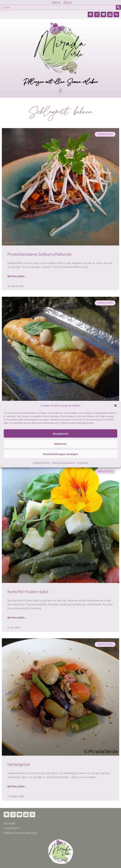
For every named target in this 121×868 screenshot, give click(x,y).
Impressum (83, 463)
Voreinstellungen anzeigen (60, 454)
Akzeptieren (60, 434)
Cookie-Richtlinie (41, 463)
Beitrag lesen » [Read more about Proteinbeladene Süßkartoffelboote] (17, 276)
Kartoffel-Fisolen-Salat (28, 592)
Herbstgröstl (19, 764)
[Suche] (118, 7)
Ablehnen (61, 444)
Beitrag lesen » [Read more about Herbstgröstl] (17, 786)
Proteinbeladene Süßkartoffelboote (40, 254)
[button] (115, 406)
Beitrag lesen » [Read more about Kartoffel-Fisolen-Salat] (17, 618)
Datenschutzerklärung (63, 463)
